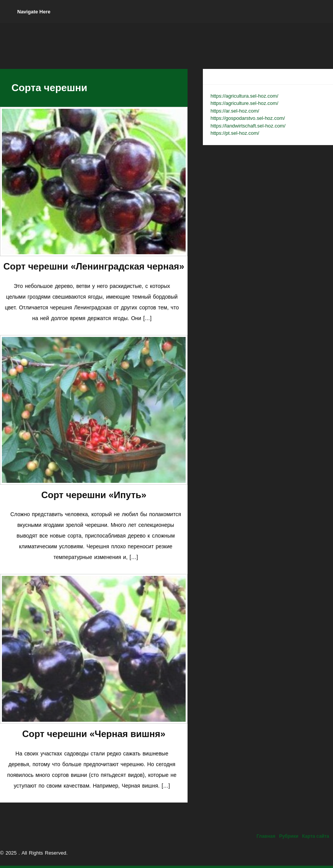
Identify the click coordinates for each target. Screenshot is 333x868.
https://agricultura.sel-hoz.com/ (244, 96)
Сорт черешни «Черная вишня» (94, 734)
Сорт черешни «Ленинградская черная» (94, 266)
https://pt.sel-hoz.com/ (235, 133)
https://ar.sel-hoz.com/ (235, 111)
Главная (266, 836)
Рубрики (289, 836)
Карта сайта (316, 836)
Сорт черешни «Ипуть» (94, 495)
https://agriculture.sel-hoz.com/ (244, 103)
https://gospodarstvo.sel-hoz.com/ (248, 118)
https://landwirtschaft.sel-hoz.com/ (248, 126)
